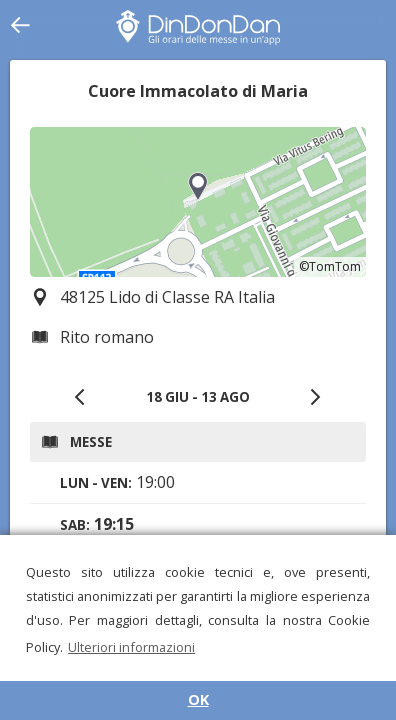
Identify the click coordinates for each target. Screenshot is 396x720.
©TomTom (330, 266)
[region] (198, 202)
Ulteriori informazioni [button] (131, 647)
